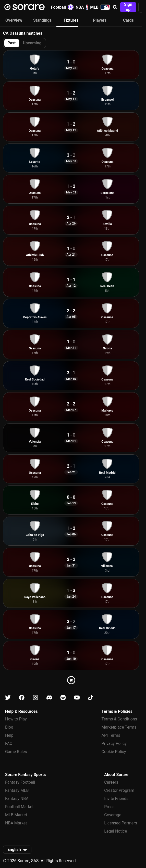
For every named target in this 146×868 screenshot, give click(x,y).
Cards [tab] (128, 20)
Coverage (113, 815)
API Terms (111, 735)
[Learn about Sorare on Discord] (49, 698)
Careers (111, 782)
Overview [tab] (14, 20)
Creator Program (119, 790)
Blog (9, 727)
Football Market (19, 807)
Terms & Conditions (119, 719)
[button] (115, 7)
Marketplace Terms (119, 727)
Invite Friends (116, 799)
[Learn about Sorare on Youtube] (77, 698)
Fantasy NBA (17, 799)
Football (62, 7)
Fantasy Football (20, 782)
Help (9, 735)
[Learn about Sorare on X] (8, 698)
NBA (82, 7)
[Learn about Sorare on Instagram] (35, 698)
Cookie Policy (114, 752)
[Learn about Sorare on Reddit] (63, 698)
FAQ (9, 744)
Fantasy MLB (17, 790)
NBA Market (16, 823)
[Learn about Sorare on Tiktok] (91, 698)
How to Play (16, 719)
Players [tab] (100, 20)
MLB (100, 7)
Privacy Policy (114, 744)
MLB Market (16, 815)
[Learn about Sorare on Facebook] (22, 698)
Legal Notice (115, 831)
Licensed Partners (121, 823)
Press (109, 807)
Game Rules (16, 752)
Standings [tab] (42, 20)
